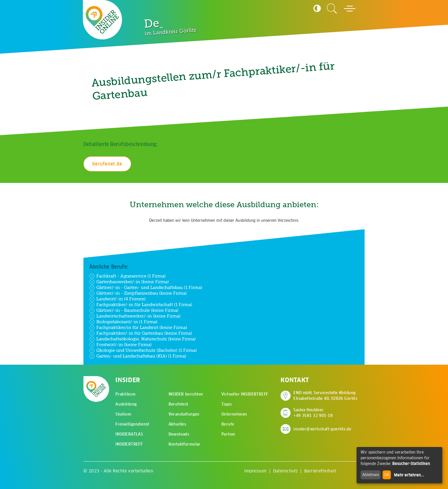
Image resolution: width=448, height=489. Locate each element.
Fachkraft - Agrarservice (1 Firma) (127, 276)
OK (387, 475)
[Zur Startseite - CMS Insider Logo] (103, 20)
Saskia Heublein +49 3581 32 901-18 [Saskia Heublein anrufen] (313, 413)
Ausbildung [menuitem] (126, 404)
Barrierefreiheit (320, 471)
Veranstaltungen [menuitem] (184, 414)
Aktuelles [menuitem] (177, 424)
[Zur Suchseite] (332, 9)
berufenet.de (107, 164)
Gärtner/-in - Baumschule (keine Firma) (134, 310)
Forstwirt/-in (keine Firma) (120, 345)
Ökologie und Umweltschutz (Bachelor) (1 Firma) (143, 350)
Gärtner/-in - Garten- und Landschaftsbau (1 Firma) (146, 288)
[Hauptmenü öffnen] (350, 9)
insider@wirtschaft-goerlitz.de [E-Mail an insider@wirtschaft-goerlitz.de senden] (322, 429)
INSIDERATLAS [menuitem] (129, 434)
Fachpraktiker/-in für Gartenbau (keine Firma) (141, 333)
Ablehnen (371, 475)
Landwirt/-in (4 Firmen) (117, 299)
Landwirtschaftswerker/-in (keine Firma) (135, 316)
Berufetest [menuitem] (178, 404)
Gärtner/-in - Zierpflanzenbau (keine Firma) (138, 293)
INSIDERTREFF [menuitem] (129, 444)
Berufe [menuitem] (228, 424)
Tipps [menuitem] (227, 404)
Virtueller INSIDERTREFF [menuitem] (245, 394)
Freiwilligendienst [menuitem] (132, 424)
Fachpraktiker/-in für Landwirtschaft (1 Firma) (141, 305)
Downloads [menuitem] (179, 434)
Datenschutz (286, 471)
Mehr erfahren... (409, 475)
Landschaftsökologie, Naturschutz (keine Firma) (142, 339)
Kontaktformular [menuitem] (185, 444)
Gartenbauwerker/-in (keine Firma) (129, 282)
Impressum (255, 471)
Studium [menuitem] (123, 414)
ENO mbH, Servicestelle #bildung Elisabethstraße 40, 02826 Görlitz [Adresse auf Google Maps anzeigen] (325, 396)
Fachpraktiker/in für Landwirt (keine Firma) (138, 328)
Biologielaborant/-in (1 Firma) (123, 322)
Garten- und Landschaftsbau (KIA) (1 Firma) (138, 356)
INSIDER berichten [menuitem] (186, 394)
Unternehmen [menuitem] (234, 414)
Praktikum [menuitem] (125, 394)
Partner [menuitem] (229, 434)
